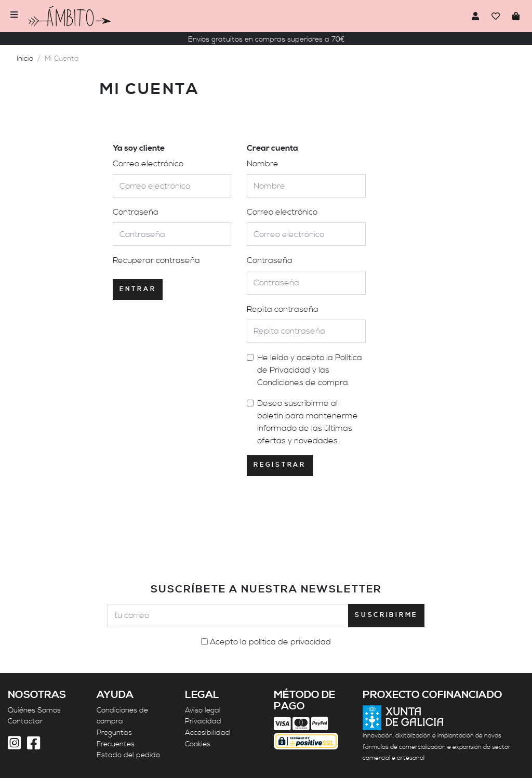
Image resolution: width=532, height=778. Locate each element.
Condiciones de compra (303, 383)
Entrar (138, 289)
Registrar (280, 465)
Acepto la (270, 642)
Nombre (263, 164)
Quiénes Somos (34, 710)
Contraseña (136, 212)
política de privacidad (290, 642)
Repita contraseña (283, 309)
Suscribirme (386, 615)
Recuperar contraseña (156, 260)
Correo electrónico (148, 164)
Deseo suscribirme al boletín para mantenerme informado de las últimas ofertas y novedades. (308, 422)
